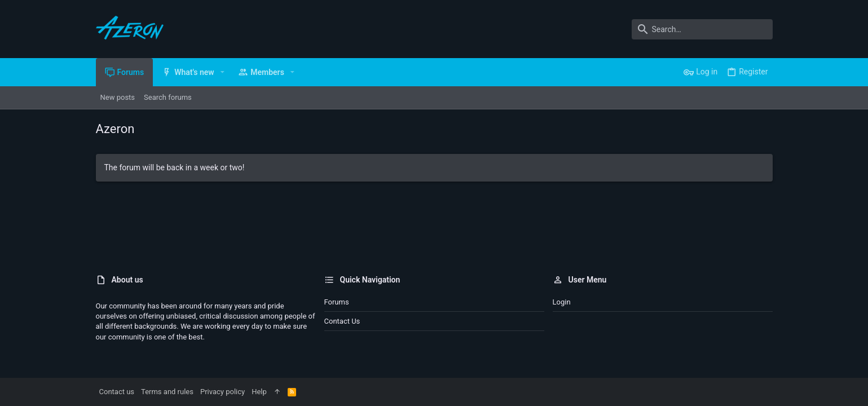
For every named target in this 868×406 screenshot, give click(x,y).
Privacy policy (222, 392)
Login (562, 302)
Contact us (342, 321)
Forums (337, 302)
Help (259, 392)
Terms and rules (167, 392)
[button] (222, 72)
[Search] (702, 29)
